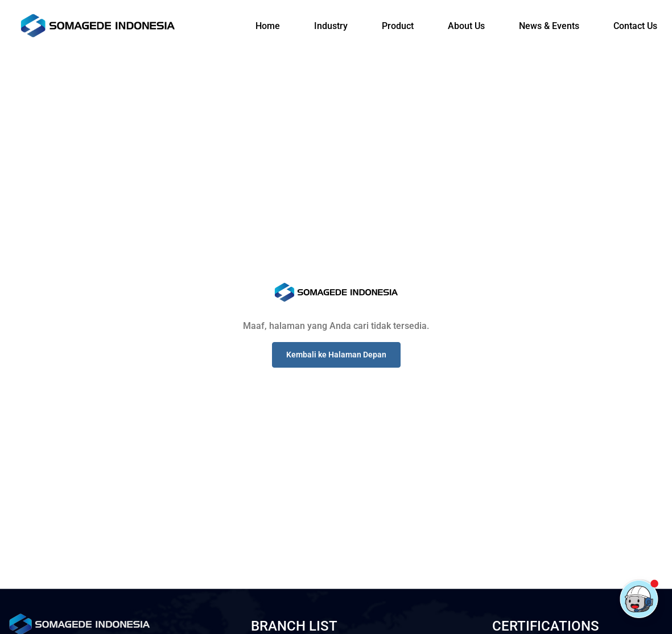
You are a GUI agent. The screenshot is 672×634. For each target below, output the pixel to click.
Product (398, 26)
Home (268, 26)
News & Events (549, 26)
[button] (336, 355)
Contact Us (635, 26)
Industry (331, 26)
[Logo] (98, 26)
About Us (466, 26)
